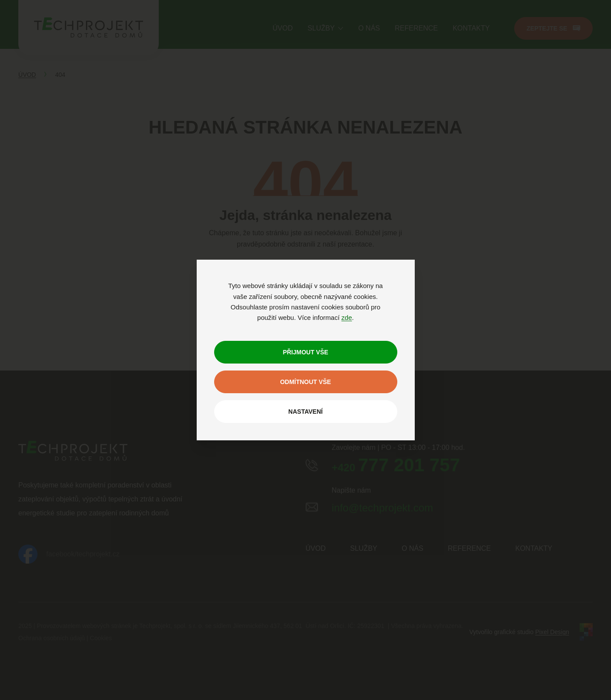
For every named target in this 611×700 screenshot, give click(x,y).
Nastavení (305, 412)
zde (347, 317)
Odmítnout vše (305, 382)
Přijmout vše (305, 352)
